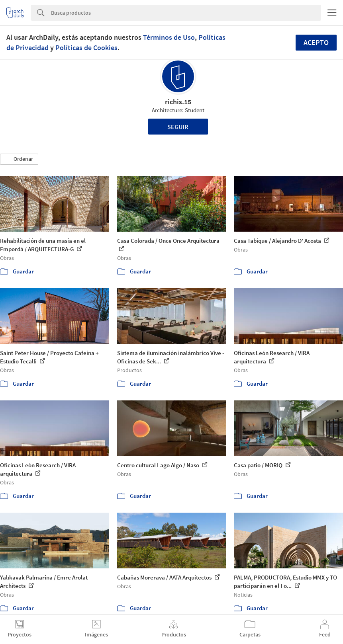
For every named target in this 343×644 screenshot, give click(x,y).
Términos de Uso (169, 37)
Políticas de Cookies (86, 48)
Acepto (316, 42)
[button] (19, 159)
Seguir (178, 127)
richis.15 (178, 102)
